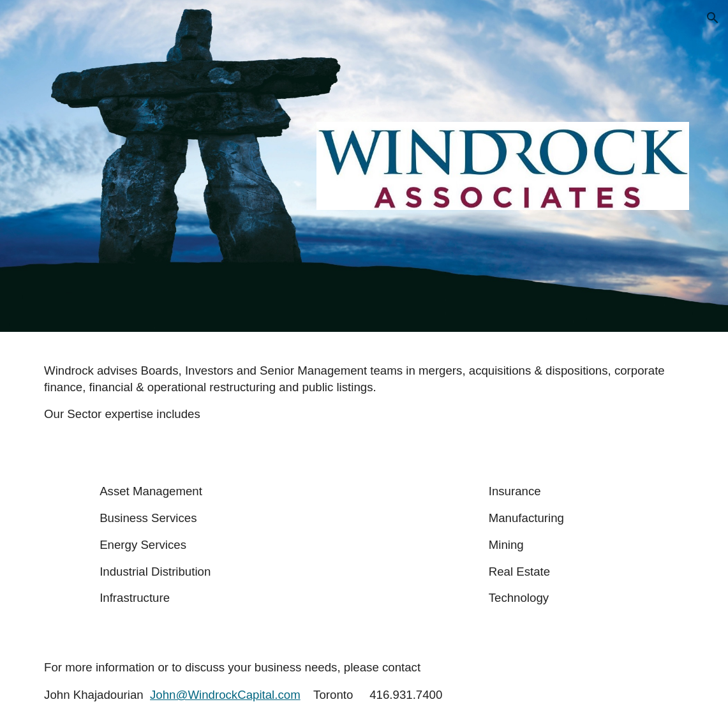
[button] (713, 18)
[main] (364, 392)
